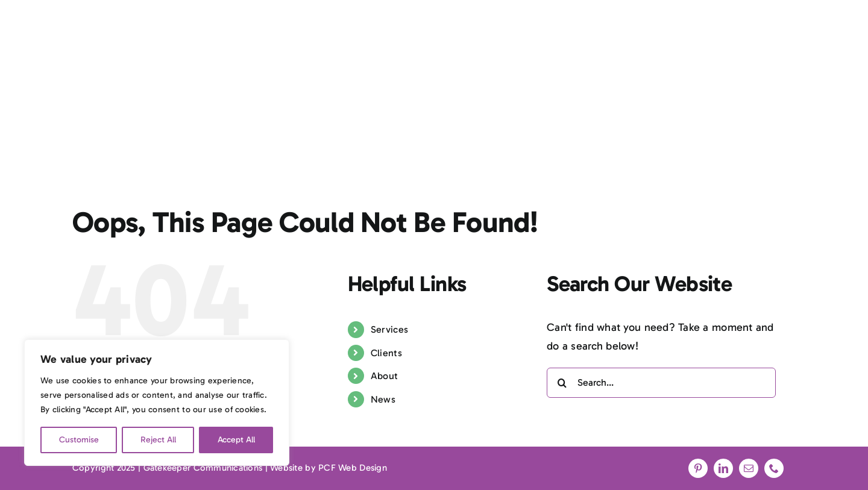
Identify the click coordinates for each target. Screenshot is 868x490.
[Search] (562, 383)
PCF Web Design (353, 468)
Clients (386, 353)
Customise (79, 440)
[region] (157, 403)
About (384, 376)
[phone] (774, 468)
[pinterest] (698, 468)
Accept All (236, 440)
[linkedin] (723, 468)
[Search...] (661, 383)
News (383, 399)
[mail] (749, 468)
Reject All (158, 440)
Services (389, 329)
